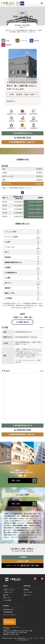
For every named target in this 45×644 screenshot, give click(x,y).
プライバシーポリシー (10, 615)
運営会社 (26, 590)
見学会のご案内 (23, 561)
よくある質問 (7, 600)
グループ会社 (28, 592)
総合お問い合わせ (9, 609)
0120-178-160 (23, 566)
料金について (7, 598)
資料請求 (22, 557)
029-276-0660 (11, 633)
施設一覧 (6, 595)
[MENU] (42, 3)
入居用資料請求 (8, 612)
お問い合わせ (22, 322)
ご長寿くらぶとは (9, 590)
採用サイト (28, 595)
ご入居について (8, 592)
